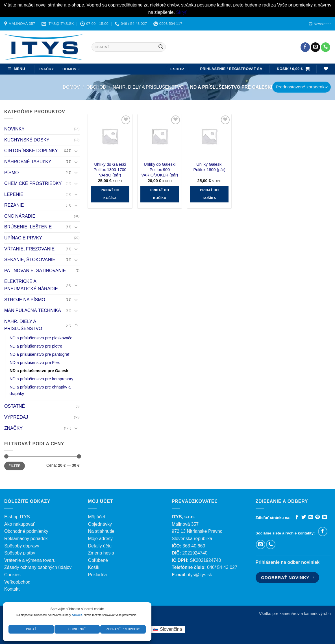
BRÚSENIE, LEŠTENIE (28, 227)
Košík (94, 567)
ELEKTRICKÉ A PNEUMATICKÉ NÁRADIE (31, 285)
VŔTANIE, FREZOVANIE (29, 249)
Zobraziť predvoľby (123, 629)
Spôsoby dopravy (22, 546)
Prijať (31, 629)
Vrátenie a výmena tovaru (30, 560)
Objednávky (100, 524)
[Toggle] (76, 151)
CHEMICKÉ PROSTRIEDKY (33, 183)
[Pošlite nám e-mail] (315, 47)
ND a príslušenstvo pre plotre (36, 346)
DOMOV (71, 69)
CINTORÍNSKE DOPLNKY (31, 151)
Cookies (12, 575)
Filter (15, 466)
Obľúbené (98, 560)
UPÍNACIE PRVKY (23, 238)
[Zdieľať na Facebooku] (297, 517)
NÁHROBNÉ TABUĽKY (28, 162)
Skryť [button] (181, 12)
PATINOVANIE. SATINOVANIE (35, 271)
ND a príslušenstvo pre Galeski (40, 371)
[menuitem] (168, 630)
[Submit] (161, 47)
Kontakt (12, 589)
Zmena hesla (101, 553)
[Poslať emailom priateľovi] (311, 517)
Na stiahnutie (101, 531)
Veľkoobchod (17, 582)
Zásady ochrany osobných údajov (38, 567)
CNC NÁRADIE (20, 216)
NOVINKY (14, 129)
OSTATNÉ (15, 406)
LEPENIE (14, 194)
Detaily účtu (100, 546)
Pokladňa (98, 575)
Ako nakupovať (19, 524)
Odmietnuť (77, 629)
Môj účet (97, 517)
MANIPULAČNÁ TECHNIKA (33, 311)
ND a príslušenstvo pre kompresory (42, 379)
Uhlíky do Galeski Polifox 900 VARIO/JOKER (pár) (160, 170)
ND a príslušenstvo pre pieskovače (41, 338)
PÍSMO (12, 173)
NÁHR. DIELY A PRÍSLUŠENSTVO (148, 87)
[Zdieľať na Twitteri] (304, 517)
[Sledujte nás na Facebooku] (305, 47)
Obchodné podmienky (26, 531)
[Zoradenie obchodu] (302, 87)
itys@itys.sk (200, 575)
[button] (320, 24)
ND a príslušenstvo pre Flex (35, 363)
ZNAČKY (46, 69)
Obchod (96, 87)
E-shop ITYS (17, 517)
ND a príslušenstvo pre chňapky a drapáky (40, 391)
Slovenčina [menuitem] (171, 629)
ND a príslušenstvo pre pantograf (39, 354)
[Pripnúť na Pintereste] (317, 517)
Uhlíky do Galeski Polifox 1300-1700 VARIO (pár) (110, 170)
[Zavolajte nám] (326, 47)
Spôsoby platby (20, 553)
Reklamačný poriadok (26, 539)
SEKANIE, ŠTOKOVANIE (30, 260)
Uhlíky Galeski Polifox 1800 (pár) (209, 167)
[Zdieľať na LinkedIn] (325, 517)
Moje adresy (100, 539)
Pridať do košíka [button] (110, 194)
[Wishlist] (326, 69)
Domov (71, 87)
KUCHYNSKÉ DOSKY (27, 140)
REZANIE (14, 205)
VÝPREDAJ (16, 417)
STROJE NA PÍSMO (25, 300)
